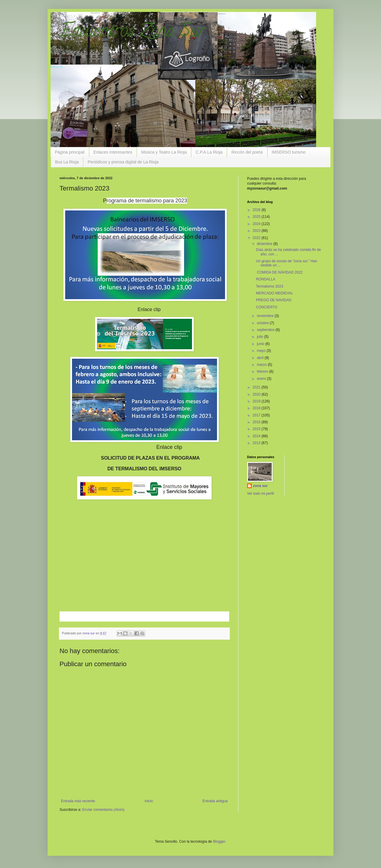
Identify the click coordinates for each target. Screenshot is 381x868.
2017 (257, 415)
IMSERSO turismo (289, 152)
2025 (257, 217)
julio (261, 337)
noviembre (266, 316)
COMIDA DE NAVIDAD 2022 (279, 272)
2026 (257, 210)
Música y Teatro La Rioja (164, 152)
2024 (257, 224)
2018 (257, 408)
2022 (257, 238)
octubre (263, 323)
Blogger (219, 842)
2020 (257, 394)
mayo (262, 351)
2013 (257, 443)
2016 (257, 422)
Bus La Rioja (67, 162)
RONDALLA (266, 279)
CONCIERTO (267, 307)
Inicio (149, 801)
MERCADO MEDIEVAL (274, 293)
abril (261, 358)
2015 (257, 429)
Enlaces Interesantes (113, 152)
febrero (263, 371)
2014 (257, 436)
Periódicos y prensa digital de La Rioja (123, 162)
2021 (257, 387)
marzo (262, 365)
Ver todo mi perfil (260, 494)
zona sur (260, 486)
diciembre (265, 244)
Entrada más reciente (78, 801)
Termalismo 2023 (270, 286)
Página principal (70, 152)
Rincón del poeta (247, 152)
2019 (257, 401)
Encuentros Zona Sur (132, 32)
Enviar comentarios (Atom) (103, 810)
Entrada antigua (215, 801)
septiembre (266, 330)
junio (261, 344)
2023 (257, 231)
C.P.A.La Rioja (209, 152)
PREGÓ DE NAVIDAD (274, 300)
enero (262, 379)
